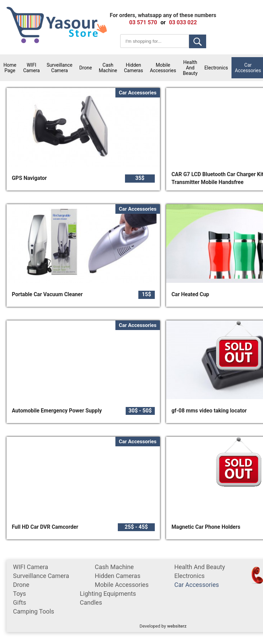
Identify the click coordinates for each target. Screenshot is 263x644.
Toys (20, 594)
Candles (91, 602)
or (163, 22)
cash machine (108, 68)
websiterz (177, 626)
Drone (86, 68)
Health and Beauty (190, 68)
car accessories (197, 585)
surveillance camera (59, 68)
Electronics (216, 68)
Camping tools (34, 611)
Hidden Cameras (134, 68)
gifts (20, 602)
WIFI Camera (32, 68)
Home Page (10, 68)
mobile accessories (163, 68)
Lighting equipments (108, 594)
